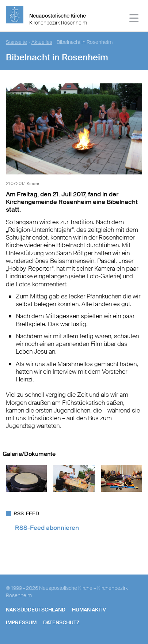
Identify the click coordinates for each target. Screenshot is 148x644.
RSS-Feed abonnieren (47, 528)
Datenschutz (61, 622)
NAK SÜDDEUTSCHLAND (36, 610)
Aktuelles (42, 42)
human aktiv (89, 610)
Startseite (16, 42)
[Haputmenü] (134, 19)
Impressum (21, 622)
